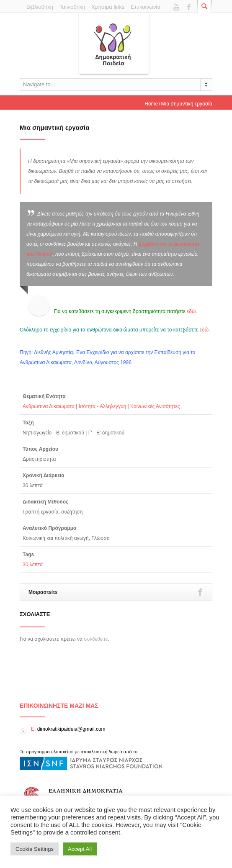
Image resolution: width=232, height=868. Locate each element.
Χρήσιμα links (108, 7)
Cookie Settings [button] (35, 849)
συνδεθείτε (96, 639)
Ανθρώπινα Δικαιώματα (49, 406)
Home (151, 104)
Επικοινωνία (146, 7)
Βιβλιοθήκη (40, 7)
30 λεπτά (33, 565)
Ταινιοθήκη (72, 7)
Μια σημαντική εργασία (54, 127)
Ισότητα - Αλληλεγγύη (102, 406)
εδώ (191, 311)
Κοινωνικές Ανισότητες (155, 406)
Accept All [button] (80, 849)
